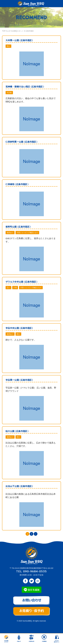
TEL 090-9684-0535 (31, 571)
